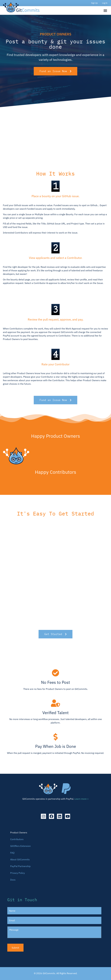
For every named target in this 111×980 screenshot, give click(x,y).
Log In (105, 3)
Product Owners (19, 832)
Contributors (17, 839)
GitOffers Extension (20, 846)
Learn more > (82, 799)
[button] (105, 10)
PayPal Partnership (20, 866)
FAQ (12, 853)
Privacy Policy (18, 873)
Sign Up (94, 3)
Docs (13, 880)
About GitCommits (20, 859)
